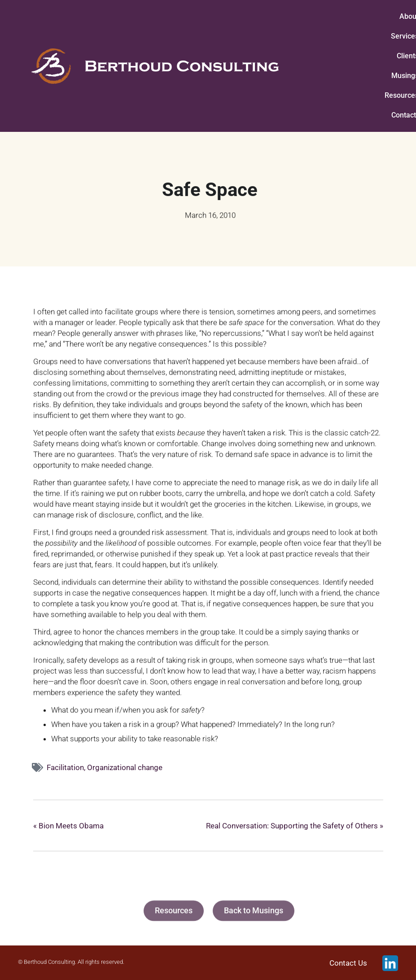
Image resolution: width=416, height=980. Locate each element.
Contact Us (348, 963)
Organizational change (125, 767)
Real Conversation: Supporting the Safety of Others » (295, 826)
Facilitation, (67, 767)
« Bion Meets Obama (68, 826)
